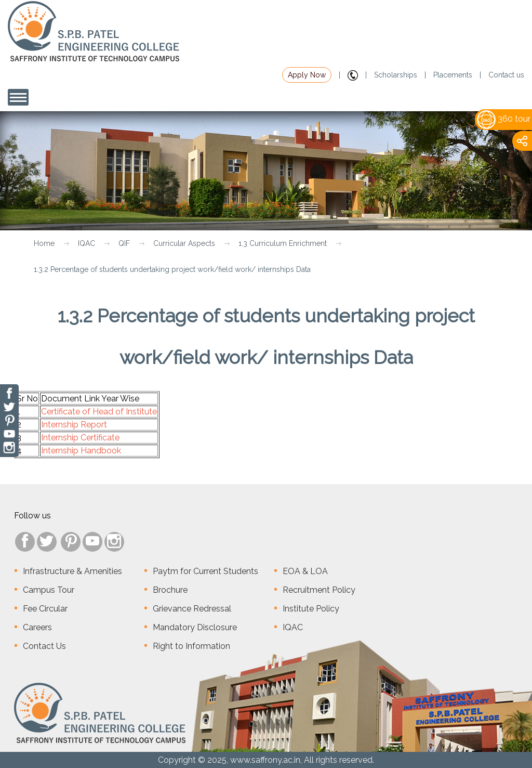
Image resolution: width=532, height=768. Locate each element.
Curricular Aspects (184, 243)
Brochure (170, 590)
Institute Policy (311, 609)
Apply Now (307, 75)
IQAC (87, 243)
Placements (453, 75)
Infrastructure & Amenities (72, 571)
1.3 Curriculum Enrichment (283, 243)
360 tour (504, 119)
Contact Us (44, 646)
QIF (124, 243)
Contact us (506, 75)
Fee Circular (45, 609)
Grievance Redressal (192, 609)
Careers (37, 627)
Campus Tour (49, 590)
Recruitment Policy (319, 590)
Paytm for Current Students (205, 571)
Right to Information (191, 646)
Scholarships (396, 75)
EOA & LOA (305, 571)
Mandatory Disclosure (195, 627)
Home (44, 243)
